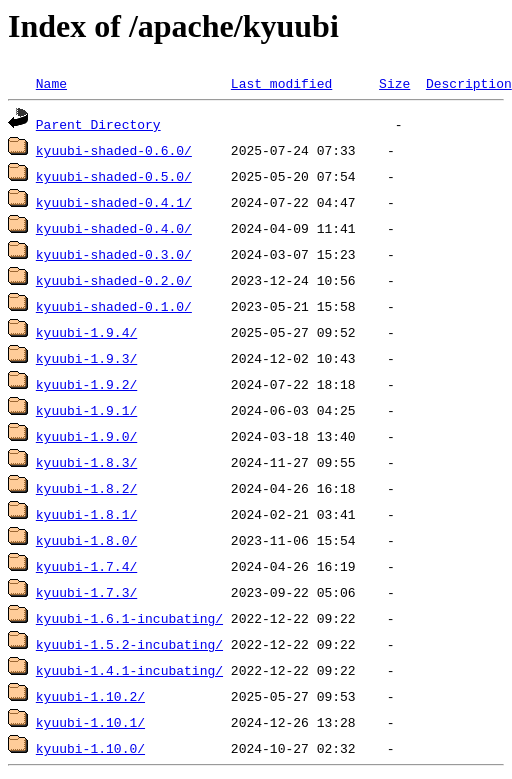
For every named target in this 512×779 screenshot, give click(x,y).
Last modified (281, 83)
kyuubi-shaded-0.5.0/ (114, 176)
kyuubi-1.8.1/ (86, 514)
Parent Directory (98, 124)
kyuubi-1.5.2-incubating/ (129, 644)
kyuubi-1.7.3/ (86, 592)
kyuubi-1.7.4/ (86, 566)
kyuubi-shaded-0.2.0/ (114, 280)
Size (394, 83)
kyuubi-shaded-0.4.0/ (114, 228)
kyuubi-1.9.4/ (86, 332)
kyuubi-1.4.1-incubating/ (129, 670)
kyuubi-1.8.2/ (86, 488)
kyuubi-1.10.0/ (90, 748)
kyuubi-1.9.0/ (86, 436)
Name (51, 83)
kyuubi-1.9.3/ (86, 358)
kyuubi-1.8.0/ (86, 540)
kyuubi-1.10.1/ (90, 722)
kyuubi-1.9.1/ (86, 410)
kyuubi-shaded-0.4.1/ (114, 202)
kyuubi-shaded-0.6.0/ (114, 150)
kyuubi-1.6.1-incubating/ (129, 618)
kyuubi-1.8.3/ (86, 462)
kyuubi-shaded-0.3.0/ (114, 254)
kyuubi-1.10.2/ (90, 696)
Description (469, 83)
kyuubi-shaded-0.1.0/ (114, 306)
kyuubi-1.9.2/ (86, 384)
